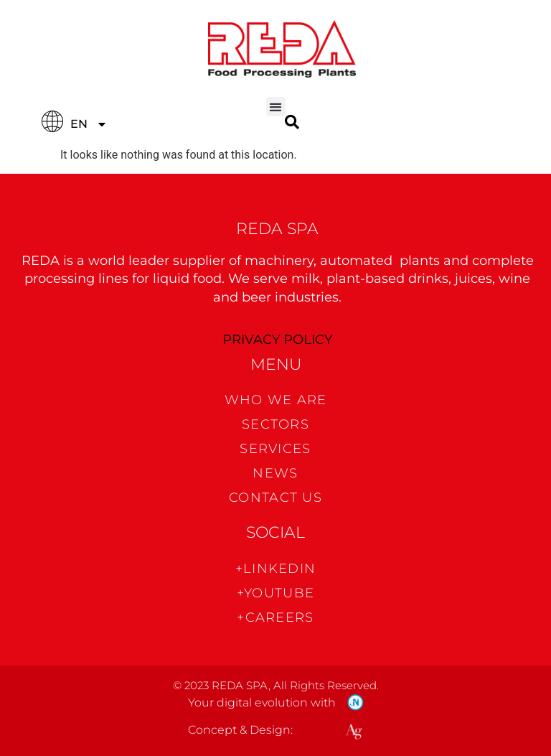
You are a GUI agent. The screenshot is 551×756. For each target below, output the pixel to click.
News (275, 473)
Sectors (275, 424)
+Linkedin (276, 569)
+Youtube (275, 593)
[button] (276, 107)
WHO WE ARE (276, 400)
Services (275, 449)
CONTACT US (275, 498)
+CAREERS (275, 617)
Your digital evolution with (262, 703)
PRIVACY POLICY (277, 340)
